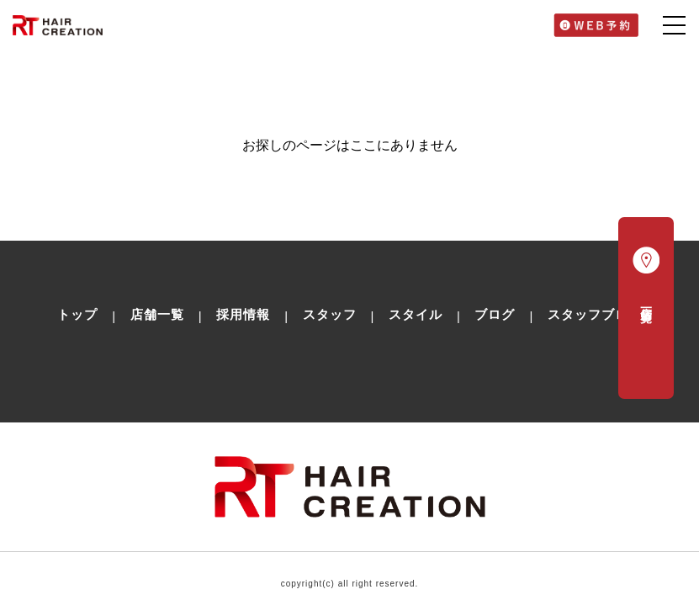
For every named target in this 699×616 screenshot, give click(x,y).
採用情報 (243, 314)
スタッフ (330, 314)
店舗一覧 (157, 314)
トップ (77, 314)
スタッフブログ (595, 314)
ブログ (495, 314)
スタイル (416, 314)
